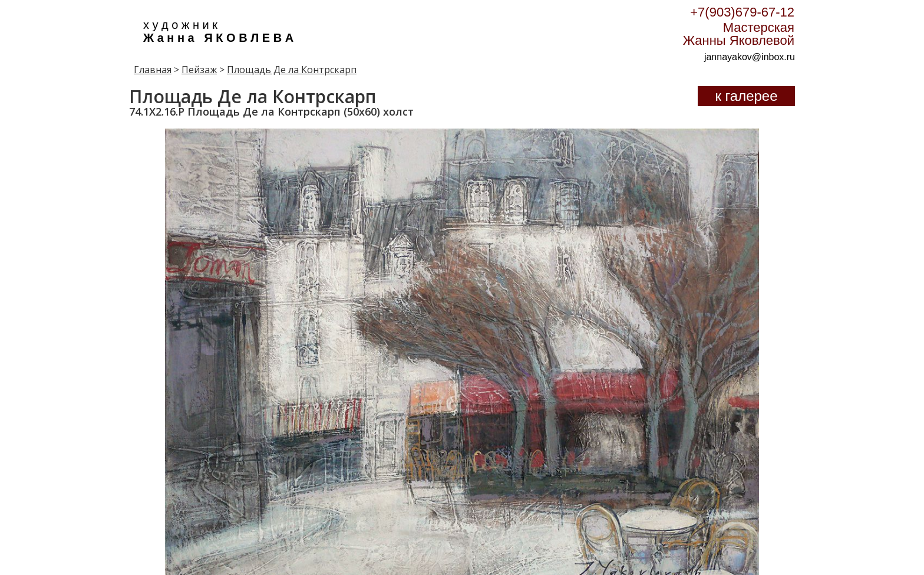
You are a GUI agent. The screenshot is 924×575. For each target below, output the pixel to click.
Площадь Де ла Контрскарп (292, 70)
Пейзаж (199, 70)
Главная (153, 70)
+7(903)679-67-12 (742, 12)
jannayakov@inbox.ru (750, 57)
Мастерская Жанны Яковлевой (739, 34)
